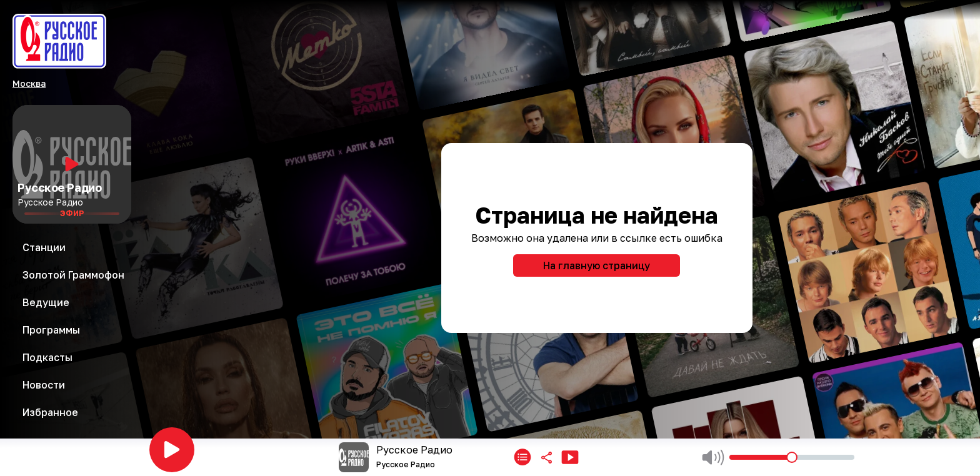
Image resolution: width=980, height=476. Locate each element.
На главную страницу (597, 265)
